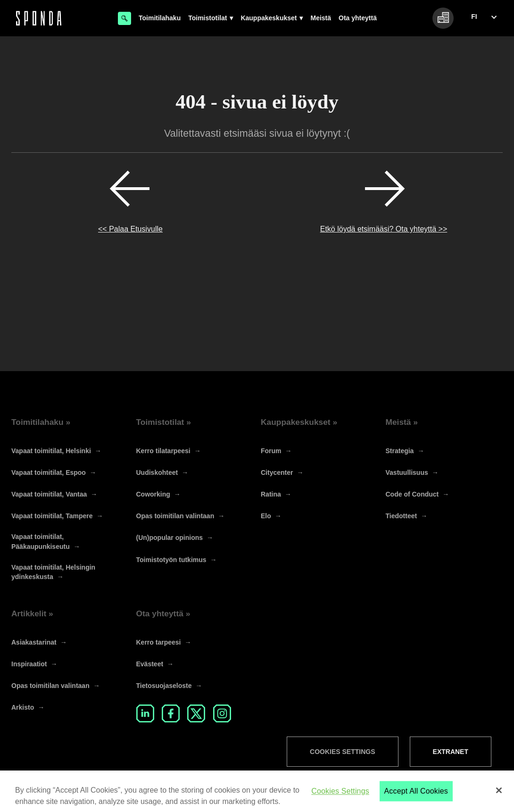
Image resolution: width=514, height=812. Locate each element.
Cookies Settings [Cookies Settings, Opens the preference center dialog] (340, 800)
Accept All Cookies (416, 800)
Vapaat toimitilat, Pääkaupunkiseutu (41, 541)
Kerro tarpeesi (159, 642)
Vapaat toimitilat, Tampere (52, 516)
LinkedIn (145, 713)
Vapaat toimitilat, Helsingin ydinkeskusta (53, 572)
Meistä (321, 18)
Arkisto (23, 707)
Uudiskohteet (157, 472)
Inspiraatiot (29, 664)
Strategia (400, 451)
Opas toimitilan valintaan (175, 516)
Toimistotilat (207, 18)
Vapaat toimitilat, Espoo (49, 472)
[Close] (499, 799)
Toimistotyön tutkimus (171, 560)
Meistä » (402, 422)
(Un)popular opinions (170, 538)
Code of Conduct (412, 494)
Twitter (196, 713)
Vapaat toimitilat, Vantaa (49, 494)
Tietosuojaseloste (164, 686)
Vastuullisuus (407, 472)
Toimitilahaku (160, 18)
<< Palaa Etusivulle (130, 229)
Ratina (271, 494)
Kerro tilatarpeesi (163, 451)
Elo (266, 516)
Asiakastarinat (34, 642)
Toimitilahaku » (41, 422)
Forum (271, 451)
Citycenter (277, 472)
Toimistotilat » (164, 422)
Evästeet (150, 664)
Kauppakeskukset (269, 18)
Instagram (222, 713)
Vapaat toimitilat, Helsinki (51, 451)
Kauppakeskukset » (299, 422)
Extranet (451, 752)
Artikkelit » (32, 613)
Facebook (171, 713)
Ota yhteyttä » (163, 613)
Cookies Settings (342, 752)
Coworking (153, 494)
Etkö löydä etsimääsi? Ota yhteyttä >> (384, 229)
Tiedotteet (402, 516)
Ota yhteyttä (358, 18)
